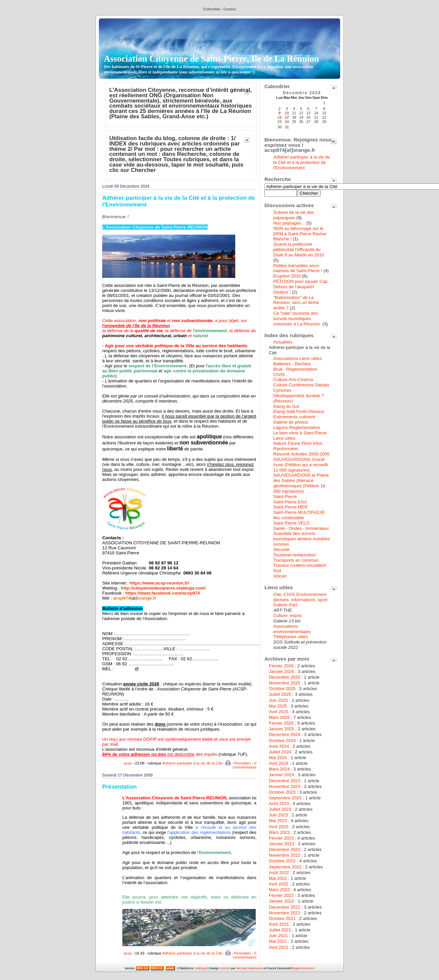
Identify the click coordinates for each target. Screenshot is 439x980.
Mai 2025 (278, 706)
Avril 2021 (278, 947)
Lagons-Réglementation (297, 427)
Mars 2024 (279, 769)
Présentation (119, 787)
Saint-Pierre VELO (291, 523)
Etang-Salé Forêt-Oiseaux (299, 411)
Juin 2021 (278, 936)
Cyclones (282, 390)
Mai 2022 (278, 878)
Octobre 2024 (282, 741)
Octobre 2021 (282, 918)
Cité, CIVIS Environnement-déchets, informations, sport (300, 597)
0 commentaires (245, 765)
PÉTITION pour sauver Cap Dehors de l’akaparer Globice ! (300, 287)
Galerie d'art (285, 605)
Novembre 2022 (285, 855)
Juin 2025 (278, 700)
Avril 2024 (278, 763)
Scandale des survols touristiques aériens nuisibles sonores (301, 539)
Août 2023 (279, 804)
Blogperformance (303, 968)
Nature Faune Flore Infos (298, 443)
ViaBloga (201, 968)
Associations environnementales (292, 629)
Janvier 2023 (281, 844)
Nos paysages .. (289, 223)
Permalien (242, 763)
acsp (128, 763)
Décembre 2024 (285, 734)
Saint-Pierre (285, 497)
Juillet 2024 (280, 752)
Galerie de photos (291, 422)
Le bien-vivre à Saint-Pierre (300, 433)
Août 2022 (279, 873)
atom (170, 968)
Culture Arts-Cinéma (293, 380)
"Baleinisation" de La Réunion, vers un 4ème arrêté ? (296, 303)
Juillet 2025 (280, 694)
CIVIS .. (281, 375)
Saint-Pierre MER (290, 507)
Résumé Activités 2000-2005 (301, 454)
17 (287, 117)
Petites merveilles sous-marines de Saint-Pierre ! (298, 268)
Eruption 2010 (287, 276)
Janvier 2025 (281, 729)
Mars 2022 (279, 890)
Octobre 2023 (282, 792)
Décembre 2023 (285, 781)
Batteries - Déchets (292, 364)
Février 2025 (281, 723)
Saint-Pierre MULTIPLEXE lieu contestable (299, 515)
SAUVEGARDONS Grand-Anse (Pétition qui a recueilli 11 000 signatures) (300, 465)
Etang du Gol (286, 406)
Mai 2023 (278, 821)
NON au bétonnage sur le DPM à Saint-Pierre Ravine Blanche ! (300, 234)
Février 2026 (281, 666)
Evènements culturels (294, 417)
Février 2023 (281, 838)
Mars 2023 (279, 832)
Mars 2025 (279, 717)
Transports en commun (296, 560)
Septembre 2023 (285, 798)
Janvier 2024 (281, 775)
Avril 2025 (278, 712)
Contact (229, 9)
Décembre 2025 (285, 677)
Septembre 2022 (285, 867)
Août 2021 (279, 924)
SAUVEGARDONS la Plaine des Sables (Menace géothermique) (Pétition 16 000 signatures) (301, 483)
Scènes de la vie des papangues (294, 215)
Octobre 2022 (282, 861)
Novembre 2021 (285, 913)
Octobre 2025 (282, 689)
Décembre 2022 (285, 849)
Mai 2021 (278, 941)
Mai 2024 (278, 758)
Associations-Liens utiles (297, 358)
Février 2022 (281, 895)
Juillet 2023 (280, 809)
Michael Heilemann (249, 968)
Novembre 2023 (285, 786)
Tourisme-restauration (295, 555)
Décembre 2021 (285, 907)
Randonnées (286, 449)
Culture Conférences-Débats (301, 385)
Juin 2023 (278, 815)
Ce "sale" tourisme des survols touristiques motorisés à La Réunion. (297, 319)
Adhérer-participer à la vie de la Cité (192, 763)
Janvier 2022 (281, 901)
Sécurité (281, 549)
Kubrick (225, 968)
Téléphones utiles (290, 637)
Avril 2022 (278, 884)
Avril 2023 (278, 827)
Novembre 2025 (285, 683)
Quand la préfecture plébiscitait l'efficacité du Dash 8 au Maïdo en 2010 (299, 250)
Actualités (283, 342)
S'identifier (212, 9)
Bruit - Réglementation (295, 369)
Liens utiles (284, 438)
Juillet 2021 (280, 930)
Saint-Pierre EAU (290, 502)
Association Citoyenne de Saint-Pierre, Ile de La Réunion (211, 64)
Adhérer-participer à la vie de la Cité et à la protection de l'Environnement (301, 162)
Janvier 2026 (281, 671)
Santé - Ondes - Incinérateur (301, 528)
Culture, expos (287, 616)
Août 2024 (279, 746)
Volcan (280, 576)
